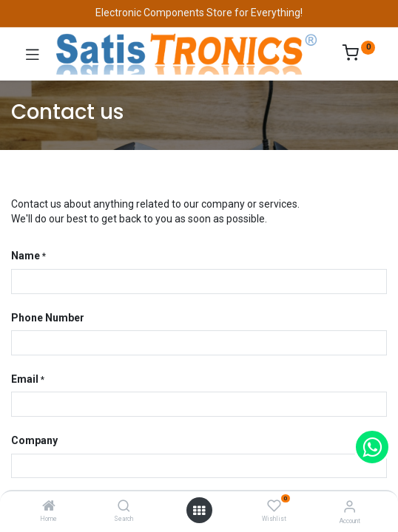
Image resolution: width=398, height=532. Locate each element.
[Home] (49, 507)
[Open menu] (199, 511)
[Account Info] (350, 507)
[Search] (124, 507)
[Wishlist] (274, 506)
